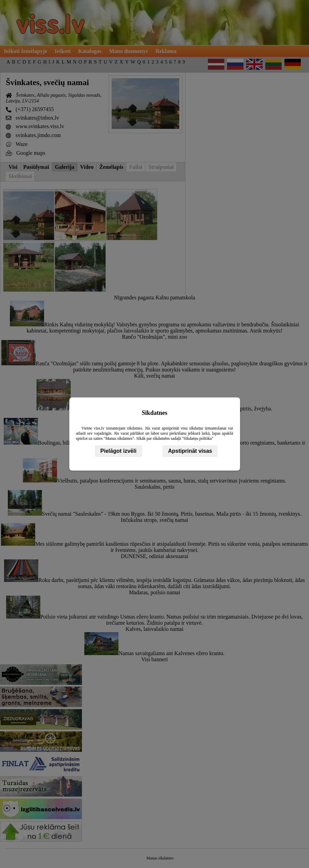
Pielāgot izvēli (118, 451)
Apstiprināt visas (190, 451)
